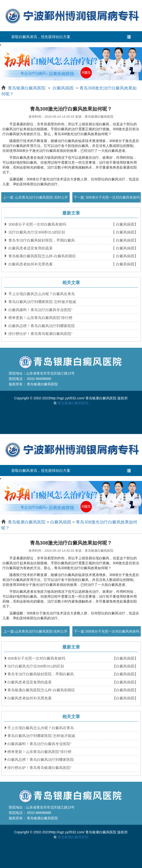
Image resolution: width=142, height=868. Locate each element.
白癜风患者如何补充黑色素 (30, 264)
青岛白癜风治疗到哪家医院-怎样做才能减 (42, 302)
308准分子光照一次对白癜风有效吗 (112, 197)
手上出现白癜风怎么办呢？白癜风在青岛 (41, 294)
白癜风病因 (63, 88)
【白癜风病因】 (125, 658)
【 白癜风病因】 (125, 224)
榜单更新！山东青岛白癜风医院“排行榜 (40, 318)
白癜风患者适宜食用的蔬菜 (30, 248)
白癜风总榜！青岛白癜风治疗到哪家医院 (41, 326)
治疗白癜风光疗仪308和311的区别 (36, 232)
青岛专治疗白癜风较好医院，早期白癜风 (41, 240)
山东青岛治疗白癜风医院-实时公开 (41, 197)
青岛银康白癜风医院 (27, 88)
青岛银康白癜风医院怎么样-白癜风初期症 (42, 256)
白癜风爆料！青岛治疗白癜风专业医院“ (40, 310)
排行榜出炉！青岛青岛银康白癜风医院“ (40, 334)
